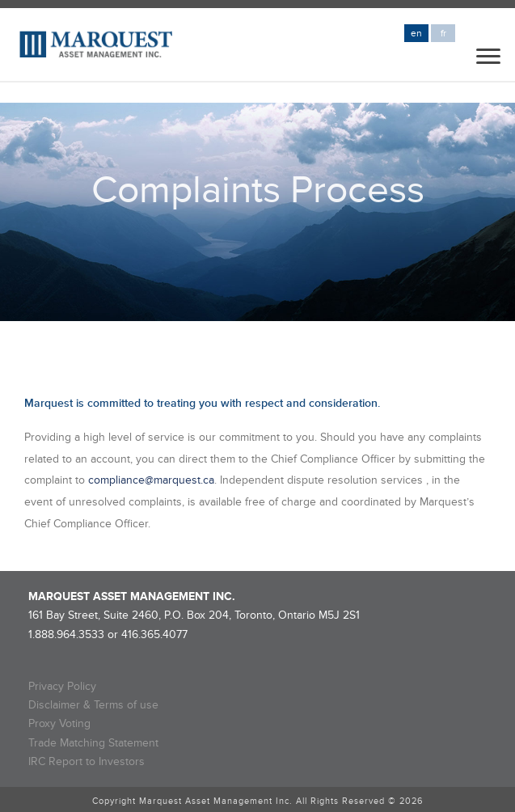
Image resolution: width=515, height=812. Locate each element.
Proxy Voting (59, 723)
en (416, 34)
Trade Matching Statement (93, 743)
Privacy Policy (62, 686)
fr (443, 34)
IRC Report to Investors (87, 761)
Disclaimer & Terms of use (93, 705)
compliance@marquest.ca (151, 480)
